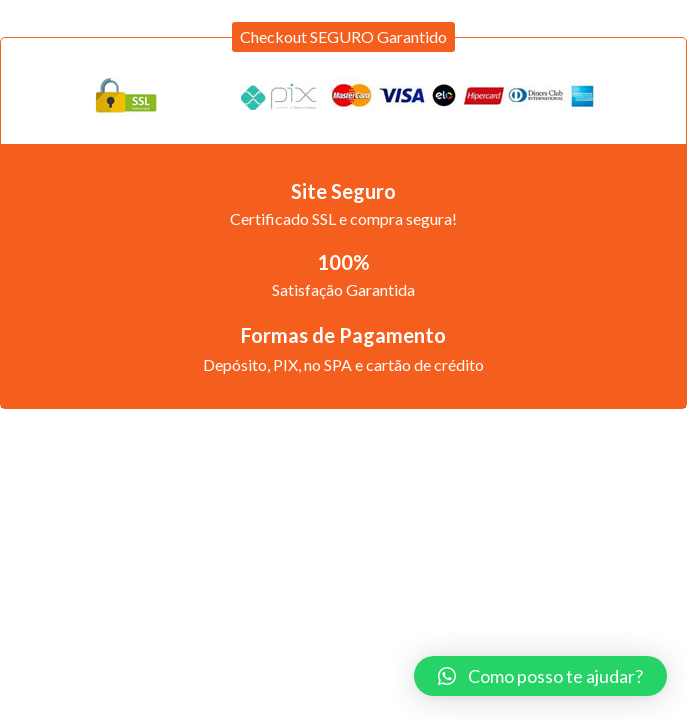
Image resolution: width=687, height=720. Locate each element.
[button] (343, 37)
